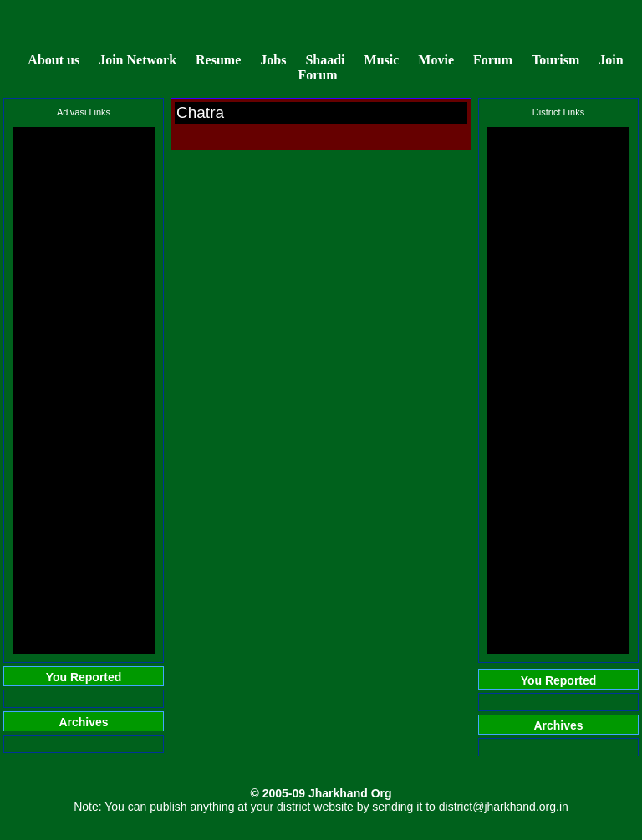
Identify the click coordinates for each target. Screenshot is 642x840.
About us (53, 60)
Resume (218, 60)
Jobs (273, 60)
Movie (436, 60)
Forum (493, 60)
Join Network (138, 60)
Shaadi (325, 60)
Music (384, 60)
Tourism (555, 60)
